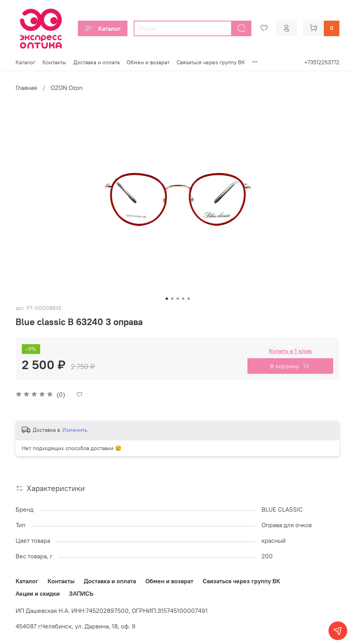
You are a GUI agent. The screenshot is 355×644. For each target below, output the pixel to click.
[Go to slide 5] (189, 299)
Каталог (103, 28)
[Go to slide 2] (172, 299)
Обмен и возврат (148, 62)
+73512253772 (322, 62)
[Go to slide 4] (183, 299)
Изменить (75, 430)
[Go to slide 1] (167, 299)
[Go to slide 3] (178, 299)
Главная (26, 88)
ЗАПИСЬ (81, 593)
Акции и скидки (38, 593)
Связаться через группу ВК (211, 62)
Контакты (54, 62)
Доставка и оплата (96, 62)
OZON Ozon (67, 88)
